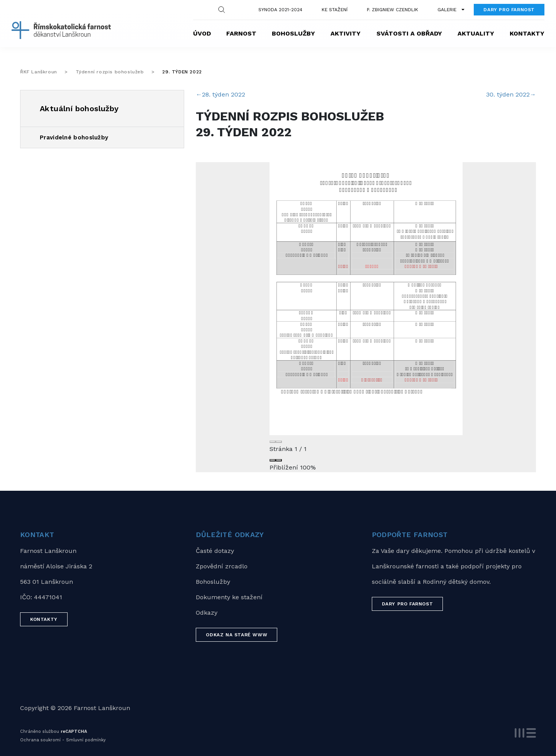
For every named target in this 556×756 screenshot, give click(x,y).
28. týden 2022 (220, 94)
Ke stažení (335, 10)
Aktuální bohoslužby (79, 108)
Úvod (202, 33)
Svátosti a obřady (409, 33)
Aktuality (476, 33)
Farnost (241, 33)
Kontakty (527, 33)
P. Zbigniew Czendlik (392, 10)
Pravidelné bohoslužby (74, 137)
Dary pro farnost (509, 10)
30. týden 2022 (511, 94)
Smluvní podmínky (86, 740)
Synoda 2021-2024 (280, 10)
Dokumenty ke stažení (229, 597)
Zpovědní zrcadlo (222, 566)
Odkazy (207, 613)
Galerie (447, 10)
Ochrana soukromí (40, 740)
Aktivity (346, 33)
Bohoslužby (293, 33)
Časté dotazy (215, 551)
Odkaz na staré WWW (236, 635)
